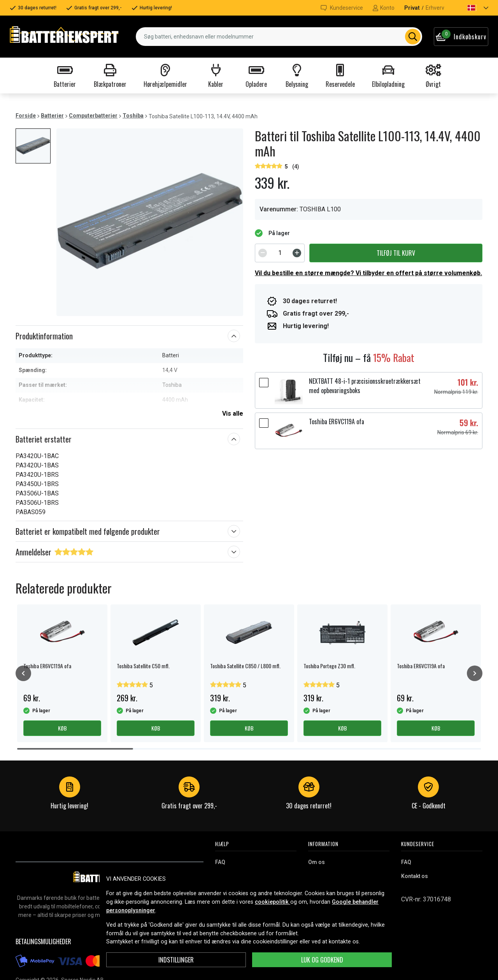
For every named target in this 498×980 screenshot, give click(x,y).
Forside (26, 116)
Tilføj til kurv (396, 253)
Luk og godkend (322, 960)
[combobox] (279, 37)
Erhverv (435, 8)
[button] (471, 8)
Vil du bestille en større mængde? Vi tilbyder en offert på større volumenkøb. (368, 273)
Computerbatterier (93, 116)
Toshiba (133, 116)
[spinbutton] (280, 253)
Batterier (52, 116)
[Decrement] (263, 253)
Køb (62, 728)
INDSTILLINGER (176, 960)
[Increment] (297, 253)
